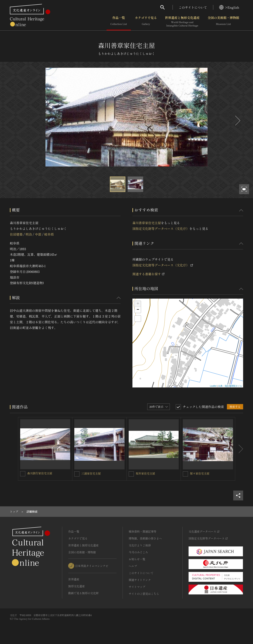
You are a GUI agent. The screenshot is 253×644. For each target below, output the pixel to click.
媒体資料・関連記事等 (143, 531)
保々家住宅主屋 (200, 473)
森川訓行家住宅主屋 (40, 473)
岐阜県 (49, 234)
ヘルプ (133, 566)
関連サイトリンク (140, 580)
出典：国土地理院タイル (230, 386)
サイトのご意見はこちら (144, 594)
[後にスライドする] (237, 121)
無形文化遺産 (76, 586)
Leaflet (213, 386)
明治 (29, 234)
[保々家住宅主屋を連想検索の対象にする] (185, 474)
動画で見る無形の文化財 (83, 593)
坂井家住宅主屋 (145, 473)
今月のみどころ (138, 552)
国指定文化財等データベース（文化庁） (161, 228)
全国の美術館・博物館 (223, 22)
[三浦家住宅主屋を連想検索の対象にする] (77, 474)
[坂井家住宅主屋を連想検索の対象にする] (131, 474)
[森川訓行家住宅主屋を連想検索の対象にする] (23, 474)
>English (229, 7)
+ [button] (138, 304)
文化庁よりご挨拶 (140, 545)
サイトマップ (137, 587)
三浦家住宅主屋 (91, 473)
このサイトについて (193, 7)
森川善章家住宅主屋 (147, 223)
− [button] (138, 310)
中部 (38, 234)
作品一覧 (119, 22)
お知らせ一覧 (137, 559)
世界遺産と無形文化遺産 (182, 22)
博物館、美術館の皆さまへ (145, 538)
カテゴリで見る (146, 22)
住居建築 (16, 234)
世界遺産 (74, 579)
